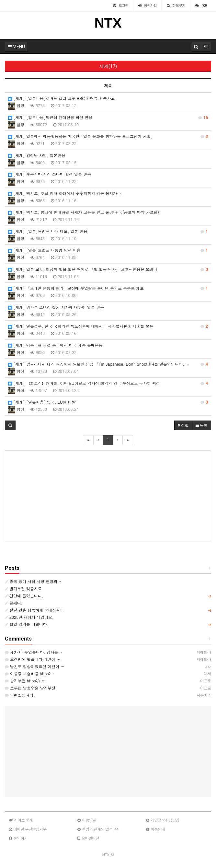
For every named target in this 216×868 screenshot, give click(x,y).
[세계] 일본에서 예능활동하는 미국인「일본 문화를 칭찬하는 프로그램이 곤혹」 (108, 136)
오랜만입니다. (20, 695)
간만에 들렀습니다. (24, 596)
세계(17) (108, 66)
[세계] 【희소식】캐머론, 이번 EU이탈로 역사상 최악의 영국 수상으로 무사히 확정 (108, 383)
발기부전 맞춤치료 (23, 588)
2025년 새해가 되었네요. (29, 617)
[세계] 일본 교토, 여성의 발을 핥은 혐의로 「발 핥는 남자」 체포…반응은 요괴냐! (108, 269)
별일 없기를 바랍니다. (27, 624)
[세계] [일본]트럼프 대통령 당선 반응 (108, 250)
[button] (10, 425)
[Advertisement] (108, 496)
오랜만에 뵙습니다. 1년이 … (33, 659)
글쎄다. (14, 603)
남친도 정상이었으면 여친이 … (35, 666)
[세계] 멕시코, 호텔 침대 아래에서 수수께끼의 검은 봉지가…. (65, 193)
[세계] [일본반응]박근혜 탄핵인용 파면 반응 (108, 117)
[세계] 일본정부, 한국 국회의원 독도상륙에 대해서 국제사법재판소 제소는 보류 (108, 326)
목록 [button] (202, 425)
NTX (108, 23)
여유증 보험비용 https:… (29, 673)
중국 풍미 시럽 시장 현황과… (33, 581)
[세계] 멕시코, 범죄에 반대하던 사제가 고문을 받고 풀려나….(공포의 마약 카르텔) (84, 212)
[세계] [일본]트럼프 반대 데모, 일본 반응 (108, 231)
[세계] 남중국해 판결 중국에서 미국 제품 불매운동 (55, 345)
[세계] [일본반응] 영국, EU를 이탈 (108, 402)
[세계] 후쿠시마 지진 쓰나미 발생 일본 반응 (50, 174)
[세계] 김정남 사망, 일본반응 (37, 155)
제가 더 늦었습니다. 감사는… (34, 652)
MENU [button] (16, 47)
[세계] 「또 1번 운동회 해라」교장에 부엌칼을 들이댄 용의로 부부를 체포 (108, 288)
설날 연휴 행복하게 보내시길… (34, 610)
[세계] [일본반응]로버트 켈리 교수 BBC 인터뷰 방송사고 (61, 98)
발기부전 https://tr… (26, 681)
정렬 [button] (183, 425)
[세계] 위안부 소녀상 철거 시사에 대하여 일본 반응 (56, 307)
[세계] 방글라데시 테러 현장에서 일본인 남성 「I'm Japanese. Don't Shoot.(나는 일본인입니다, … (108, 364)
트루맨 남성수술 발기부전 (30, 688)
